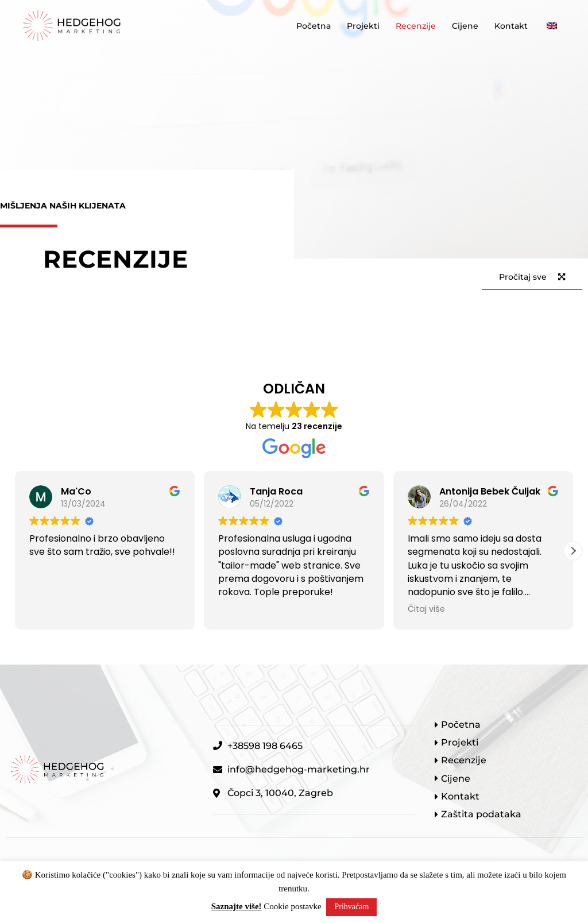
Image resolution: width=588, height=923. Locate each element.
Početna (314, 26)
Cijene (465, 26)
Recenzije (416, 26)
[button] (573, 551)
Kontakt (511, 26)
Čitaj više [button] (426, 609)
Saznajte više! (237, 906)
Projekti (363, 26)
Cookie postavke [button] (292, 906)
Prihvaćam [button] (351, 907)
